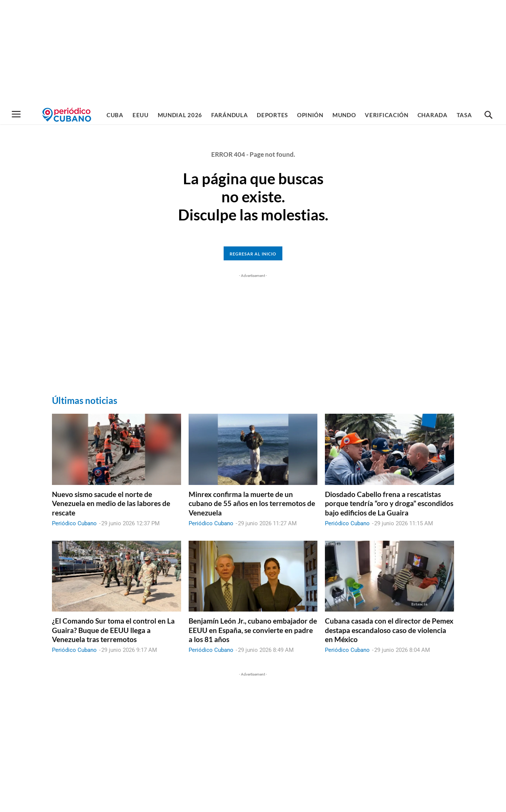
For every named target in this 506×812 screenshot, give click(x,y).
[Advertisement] (253, 53)
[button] (488, 115)
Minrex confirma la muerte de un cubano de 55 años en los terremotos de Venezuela (252, 503)
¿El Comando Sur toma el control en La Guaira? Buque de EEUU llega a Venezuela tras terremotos (113, 630)
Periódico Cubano (74, 523)
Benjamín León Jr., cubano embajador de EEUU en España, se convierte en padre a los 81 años (253, 630)
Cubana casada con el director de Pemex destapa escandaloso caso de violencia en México (389, 630)
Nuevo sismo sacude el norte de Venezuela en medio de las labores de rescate (111, 503)
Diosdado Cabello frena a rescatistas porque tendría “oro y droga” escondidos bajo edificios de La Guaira (389, 503)
